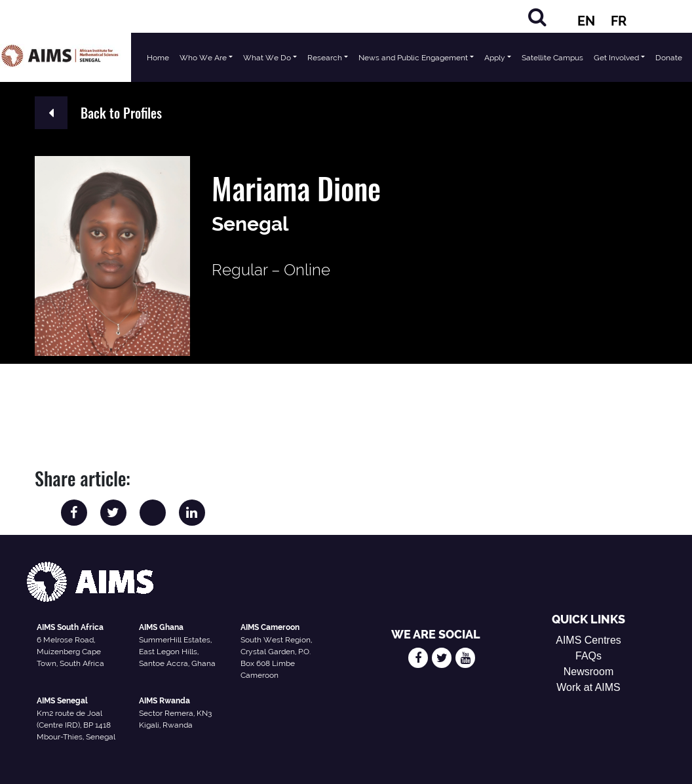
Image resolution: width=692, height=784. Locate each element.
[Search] (537, 17)
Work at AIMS (588, 687)
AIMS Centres (588, 640)
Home (158, 58)
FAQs (588, 656)
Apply (495, 58)
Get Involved (616, 58)
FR (619, 21)
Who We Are (203, 58)
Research (325, 58)
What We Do (267, 58)
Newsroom (588, 672)
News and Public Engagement (413, 58)
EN (586, 21)
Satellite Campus (552, 58)
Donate (669, 58)
